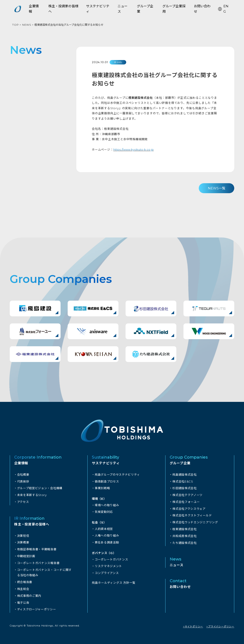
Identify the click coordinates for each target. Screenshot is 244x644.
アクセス (23, 501)
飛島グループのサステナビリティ (117, 475)
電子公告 (23, 600)
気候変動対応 (104, 511)
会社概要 (23, 475)
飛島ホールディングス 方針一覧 (114, 581)
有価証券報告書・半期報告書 (37, 548)
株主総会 (23, 587)
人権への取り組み (107, 535)
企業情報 (21, 463)
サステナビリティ (106, 463)
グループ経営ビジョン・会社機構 (40, 488)
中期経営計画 (26, 555)
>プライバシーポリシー (220, 624)
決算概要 (23, 541)
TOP (15, 25)
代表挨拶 (23, 481)
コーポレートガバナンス (112, 558)
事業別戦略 (102, 488)
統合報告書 (25, 580)
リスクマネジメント (108, 564)
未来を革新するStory (32, 494)
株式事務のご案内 (29, 593)
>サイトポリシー (193, 624)
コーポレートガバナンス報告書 (38, 561)
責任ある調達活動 (107, 541)
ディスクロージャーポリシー (37, 607)
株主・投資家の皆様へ (32, 523)
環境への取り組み (107, 504)
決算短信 (23, 535)
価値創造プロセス (107, 481)
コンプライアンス (107, 571)
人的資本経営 (104, 528)
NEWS (27, 25)
